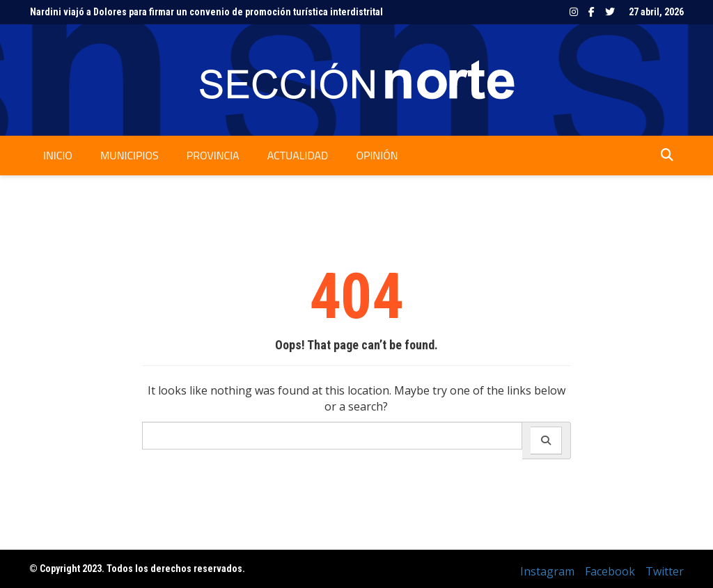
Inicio (58, 155)
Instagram (574, 12)
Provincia (213, 155)
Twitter (610, 12)
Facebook (591, 12)
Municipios (130, 155)
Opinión (377, 155)
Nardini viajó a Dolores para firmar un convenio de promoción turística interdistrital (206, 12)
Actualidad (298, 155)
